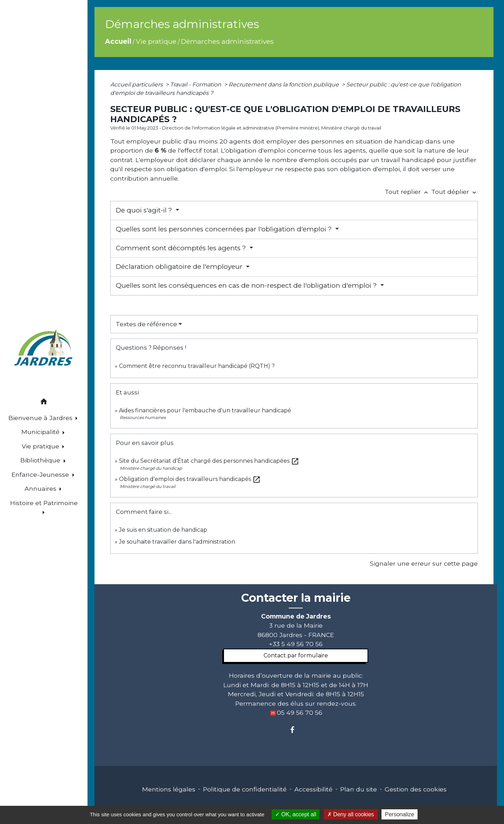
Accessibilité (313, 789)
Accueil (118, 41)
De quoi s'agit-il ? (145, 210)
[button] (44, 403)
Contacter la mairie (296, 598)
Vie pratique (156, 41)
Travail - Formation (196, 85)
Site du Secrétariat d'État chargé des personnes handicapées (209, 461)
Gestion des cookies (416, 789)
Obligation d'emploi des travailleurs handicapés (190, 479)
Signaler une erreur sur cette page (424, 563)
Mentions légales (169, 789)
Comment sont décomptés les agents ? (182, 248)
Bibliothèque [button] (41, 460)
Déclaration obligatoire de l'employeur (180, 267)
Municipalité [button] (41, 432)
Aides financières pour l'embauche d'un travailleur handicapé (205, 410)
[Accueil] (44, 349)
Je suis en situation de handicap (163, 530)
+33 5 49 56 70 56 (296, 644)
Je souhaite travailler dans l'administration (177, 542)
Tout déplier (454, 192)
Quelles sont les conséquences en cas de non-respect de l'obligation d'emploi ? (247, 285)
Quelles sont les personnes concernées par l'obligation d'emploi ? (225, 229)
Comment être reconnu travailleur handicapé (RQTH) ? (197, 366)
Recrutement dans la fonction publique (284, 85)
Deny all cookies (351, 814)
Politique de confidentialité (245, 789)
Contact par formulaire (296, 655)
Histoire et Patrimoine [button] (44, 503)
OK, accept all (296, 814)
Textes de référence (146, 324)
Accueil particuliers (137, 85)
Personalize (400, 814)
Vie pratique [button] (41, 446)
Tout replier (408, 192)
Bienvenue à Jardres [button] (41, 418)
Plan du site (359, 789)
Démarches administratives (227, 41)
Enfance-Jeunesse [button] (41, 474)
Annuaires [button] (41, 488)
